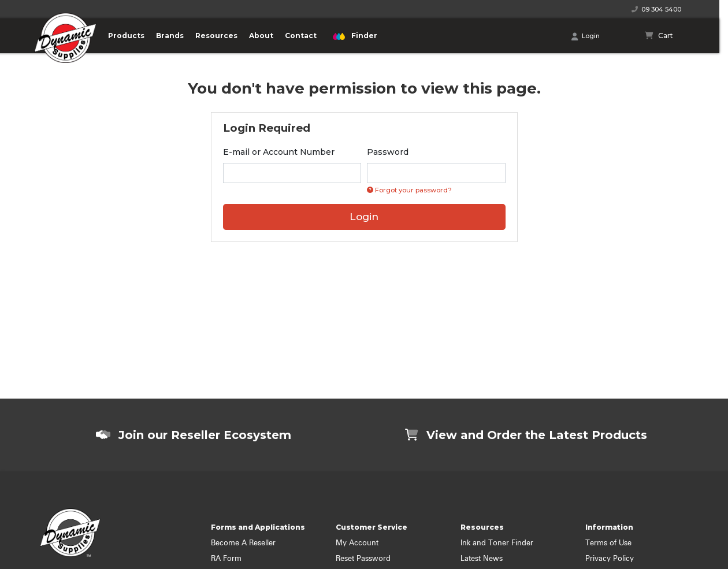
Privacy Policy (610, 559)
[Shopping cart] (659, 36)
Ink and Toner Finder (497, 543)
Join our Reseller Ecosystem (194, 435)
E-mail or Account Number (279, 152)
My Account (357, 543)
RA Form (226, 559)
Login (586, 36)
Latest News (482, 559)
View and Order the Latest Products (526, 435)
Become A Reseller (243, 543)
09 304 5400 (656, 9)
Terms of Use (608, 543)
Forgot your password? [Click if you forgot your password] (409, 190)
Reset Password (363, 559)
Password (388, 152)
